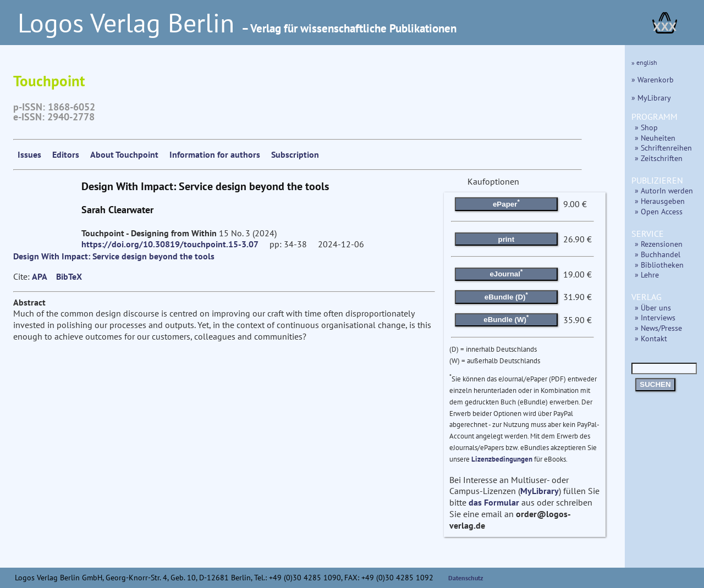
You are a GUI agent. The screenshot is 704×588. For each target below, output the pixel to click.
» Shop (646, 127)
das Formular (494, 502)
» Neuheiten (655, 138)
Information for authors (215, 154)
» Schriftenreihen (663, 148)
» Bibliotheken (659, 265)
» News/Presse (658, 328)
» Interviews (655, 317)
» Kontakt (651, 338)
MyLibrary (540, 491)
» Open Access (659, 211)
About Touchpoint (124, 154)
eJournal (506, 273)
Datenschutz (466, 578)
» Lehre (647, 274)
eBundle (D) (506, 296)
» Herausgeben (660, 201)
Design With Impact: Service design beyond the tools (114, 256)
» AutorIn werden (664, 190)
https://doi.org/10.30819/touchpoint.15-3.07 (170, 244)
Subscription (295, 154)
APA (40, 276)
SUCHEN (655, 384)
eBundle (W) (506, 319)
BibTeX (69, 276)
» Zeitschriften (659, 158)
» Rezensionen (659, 244)
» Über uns (653, 307)
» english (644, 62)
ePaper (506, 203)
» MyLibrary (651, 98)
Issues (29, 154)
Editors (66, 154)
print (507, 239)
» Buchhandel (658, 254)
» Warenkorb (653, 79)
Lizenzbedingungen (502, 459)
